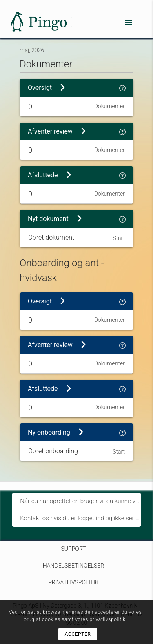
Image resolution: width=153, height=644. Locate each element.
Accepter (78, 634)
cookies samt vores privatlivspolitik (84, 619)
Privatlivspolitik (73, 582)
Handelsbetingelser (73, 566)
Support (74, 549)
